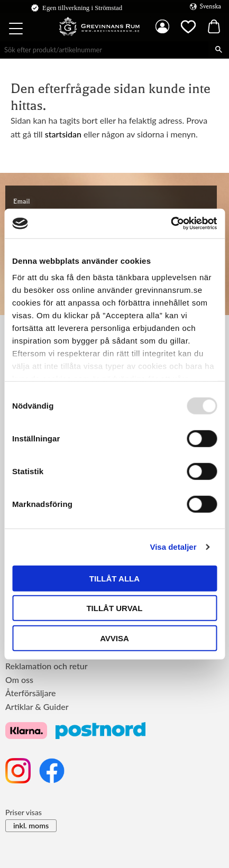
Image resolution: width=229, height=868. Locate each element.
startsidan (63, 134)
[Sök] (219, 50)
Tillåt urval (114, 608)
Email (21, 201)
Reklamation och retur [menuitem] (47, 666)
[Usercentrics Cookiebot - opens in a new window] (171, 224)
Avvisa (114, 638)
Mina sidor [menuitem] (162, 26)
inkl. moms (31, 825)
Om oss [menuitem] (19, 680)
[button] (17, 30)
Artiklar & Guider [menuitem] (37, 707)
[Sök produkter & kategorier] (104, 50)
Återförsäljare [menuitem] (31, 693)
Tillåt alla (114, 578)
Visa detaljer (173, 547)
